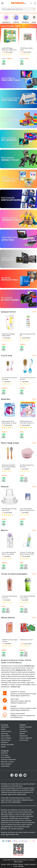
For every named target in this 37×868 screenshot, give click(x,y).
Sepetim (22, 734)
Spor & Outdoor (6, 764)
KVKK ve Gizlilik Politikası (15, 864)
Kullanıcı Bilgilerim (26, 738)
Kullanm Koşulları (30, 864)
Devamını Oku (15, 687)
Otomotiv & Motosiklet (8, 759)
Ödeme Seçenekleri (7, 745)
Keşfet (34, 312)
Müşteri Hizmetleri (26, 727)
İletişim (3, 747)
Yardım (3, 864)
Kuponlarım (23, 731)
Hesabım (22, 729)
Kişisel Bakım (5, 766)
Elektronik (4, 753)
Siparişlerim (24, 736)
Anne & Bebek (6, 757)
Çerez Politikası (6, 738)
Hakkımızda (5, 727)
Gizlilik (3, 729)
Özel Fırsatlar (24, 740)
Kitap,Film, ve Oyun (7, 762)
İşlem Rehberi (6, 736)
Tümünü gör (32, 26)
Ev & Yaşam (5, 755)
